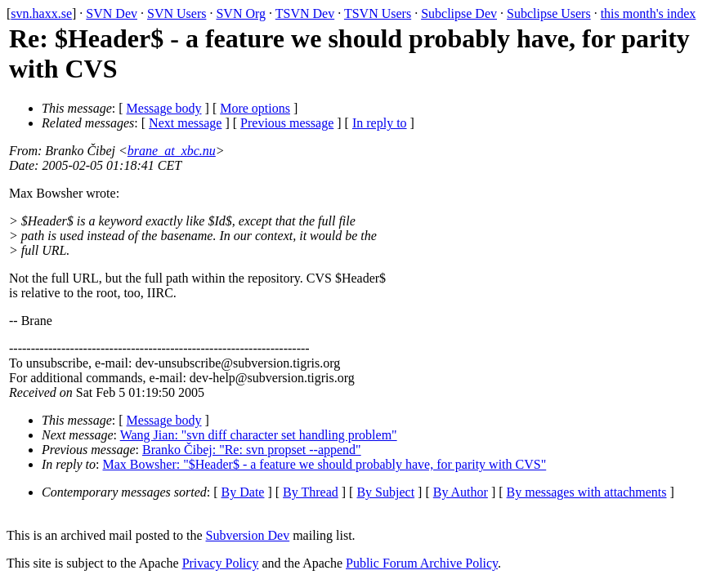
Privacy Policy (221, 563)
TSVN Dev (305, 13)
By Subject (385, 492)
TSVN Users (378, 13)
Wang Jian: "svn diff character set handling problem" (259, 435)
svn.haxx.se (41, 13)
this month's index (649, 13)
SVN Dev (112, 13)
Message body (164, 108)
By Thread (311, 492)
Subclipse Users (549, 13)
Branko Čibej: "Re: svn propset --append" (252, 450)
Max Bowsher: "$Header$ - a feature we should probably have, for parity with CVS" (325, 464)
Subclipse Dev (459, 13)
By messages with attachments (587, 492)
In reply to (380, 123)
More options (255, 108)
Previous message (287, 123)
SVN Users (177, 13)
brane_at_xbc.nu (172, 151)
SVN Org (241, 13)
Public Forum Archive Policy (422, 563)
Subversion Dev (248, 535)
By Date (243, 492)
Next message (185, 123)
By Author (461, 492)
